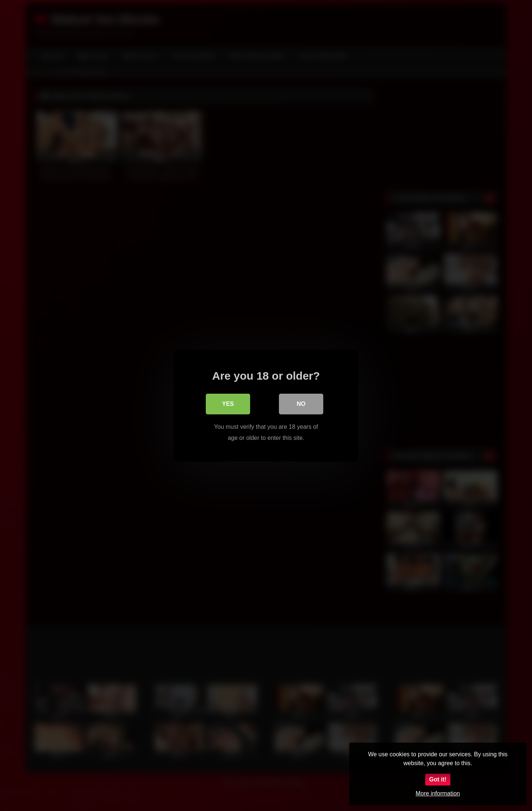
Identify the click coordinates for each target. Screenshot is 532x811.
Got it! (438, 779)
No (301, 403)
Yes (228, 403)
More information (438, 793)
